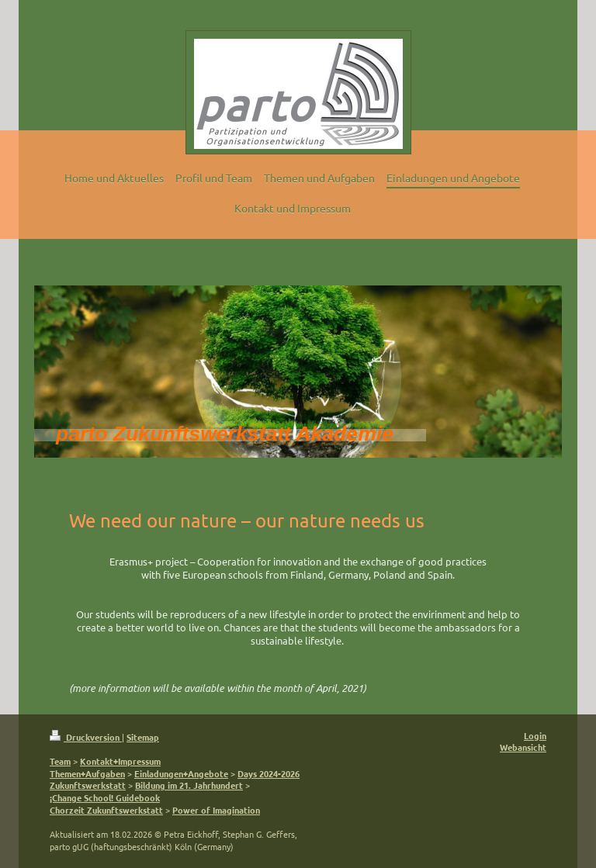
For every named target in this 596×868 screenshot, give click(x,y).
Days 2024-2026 (269, 773)
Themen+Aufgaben (87, 773)
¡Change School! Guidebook (105, 797)
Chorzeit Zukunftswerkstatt (106, 810)
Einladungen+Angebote (181, 773)
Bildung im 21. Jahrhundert (189, 785)
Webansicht (523, 747)
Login (535, 735)
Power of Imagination (216, 810)
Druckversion (86, 737)
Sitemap (143, 737)
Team (60, 761)
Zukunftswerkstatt (88, 785)
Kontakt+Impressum (120, 761)
